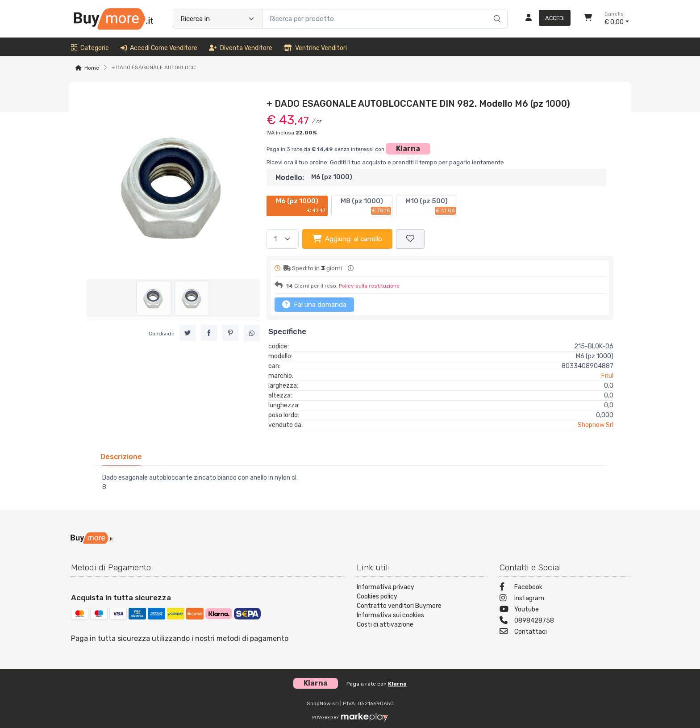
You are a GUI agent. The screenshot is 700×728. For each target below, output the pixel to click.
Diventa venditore (241, 48)
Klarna (408, 149)
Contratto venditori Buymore (399, 606)
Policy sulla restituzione (369, 286)
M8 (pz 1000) (366, 206)
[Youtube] (564, 610)
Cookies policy (377, 596)
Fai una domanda (314, 304)
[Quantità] (283, 239)
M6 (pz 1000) (301, 206)
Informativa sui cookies (390, 615)
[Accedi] (544, 19)
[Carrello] (588, 19)
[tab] (121, 457)
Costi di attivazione (385, 625)
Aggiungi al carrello (347, 238)
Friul (607, 376)
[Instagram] (564, 599)
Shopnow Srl (596, 425)
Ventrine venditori (315, 48)
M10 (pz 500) (431, 206)
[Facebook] (564, 588)
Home (92, 68)
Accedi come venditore (159, 48)
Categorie (90, 48)
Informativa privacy (385, 587)
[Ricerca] (496, 9)
